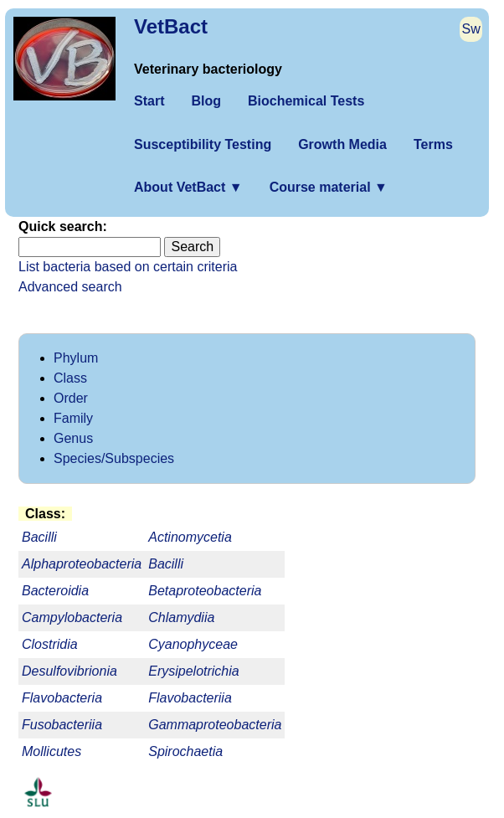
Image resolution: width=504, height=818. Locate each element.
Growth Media (342, 144)
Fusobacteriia (62, 725)
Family (73, 418)
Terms (433, 144)
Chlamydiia (181, 617)
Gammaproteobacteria (215, 725)
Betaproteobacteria (205, 591)
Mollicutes (51, 751)
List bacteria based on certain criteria (128, 267)
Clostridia (50, 644)
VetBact (171, 26)
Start (149, 101)
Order (71, 398)
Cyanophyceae (193, 644)
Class (70, 378)
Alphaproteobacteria (82, 564)
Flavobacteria (62, 698)
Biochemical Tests (306, 101)
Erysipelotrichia (193, 671)
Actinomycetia (190, 537)
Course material (329, 187)
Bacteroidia (55, 591)
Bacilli (166, 564)
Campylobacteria (72, 617)
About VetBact (188, 187)
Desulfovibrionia (69, 671)
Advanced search (70, 287)
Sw (471, 29)
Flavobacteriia (190, 698)
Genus (73, 438)
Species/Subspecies (114, 458)
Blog (206, 101)
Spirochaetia (185, 751)
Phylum (76, 358)
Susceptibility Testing (203, 144)
